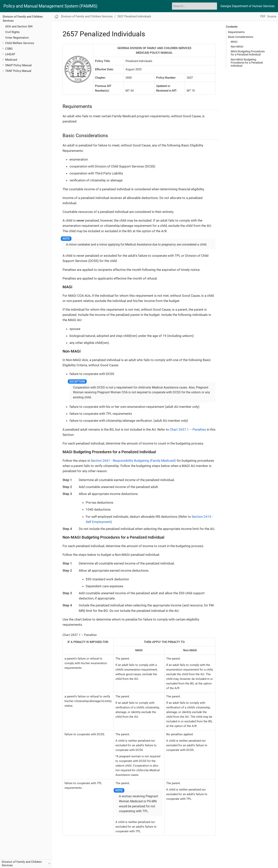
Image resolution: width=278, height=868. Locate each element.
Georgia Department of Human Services (247, 6)
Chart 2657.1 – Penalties (188, 429)
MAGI (234, 42)
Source (272, 16)
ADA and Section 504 (19, 26)
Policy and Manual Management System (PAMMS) (50, 6)
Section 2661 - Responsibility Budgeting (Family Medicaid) (133, 461)
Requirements (236, 32)
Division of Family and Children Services (87, 16)
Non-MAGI (237, 47)
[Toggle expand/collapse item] (3, 43)
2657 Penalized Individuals (134, 16)
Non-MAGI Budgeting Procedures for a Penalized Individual (247, 63)
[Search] (195, 6)
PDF (263, 16)
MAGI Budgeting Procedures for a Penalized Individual (248, 53)
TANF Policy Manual (18, 71)
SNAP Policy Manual (18, 65)
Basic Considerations (241, 37)
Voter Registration (17, 38)
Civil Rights (12, 32)
